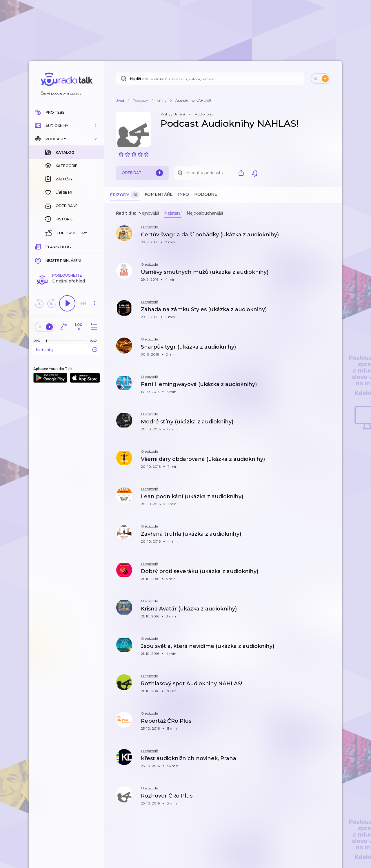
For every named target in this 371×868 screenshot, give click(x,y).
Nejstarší (173, 213)
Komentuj (67, 255)
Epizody (125, 195)
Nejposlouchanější (205, 213)
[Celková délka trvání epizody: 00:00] (95, 246)
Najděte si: (139, 79)
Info (183, 194)
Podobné (206, 194)
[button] (67, 126)
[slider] (47, 247)
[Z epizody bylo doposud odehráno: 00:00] (39, 246)
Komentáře (159, 194)
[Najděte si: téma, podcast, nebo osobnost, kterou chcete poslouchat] (210, 79)
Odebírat (142, 173)
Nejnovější (149, 213)
